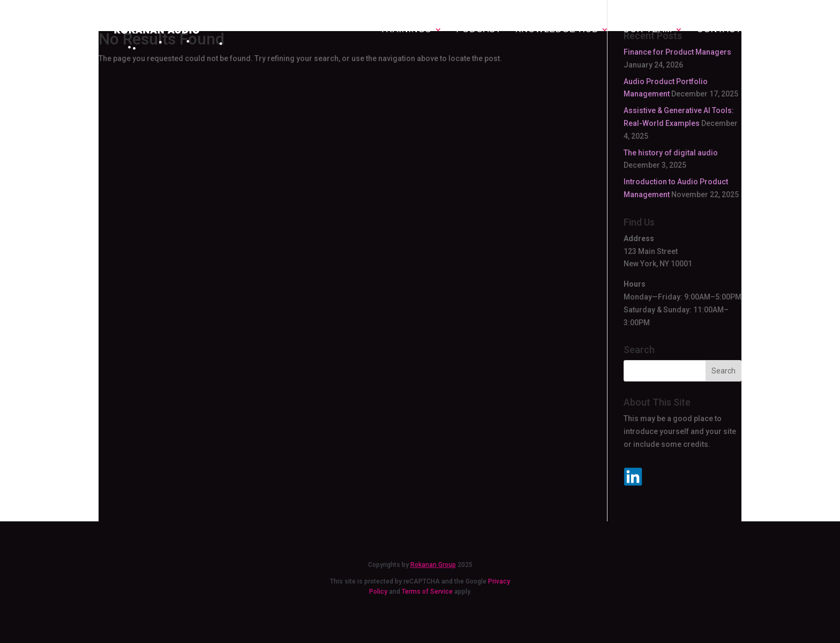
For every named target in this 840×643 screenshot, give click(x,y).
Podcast (478, 30)
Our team (648, 29)
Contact (719, 30)
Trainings (406, 29)
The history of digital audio (671, 153)
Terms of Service (427, 592)
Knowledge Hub (557, 29)
